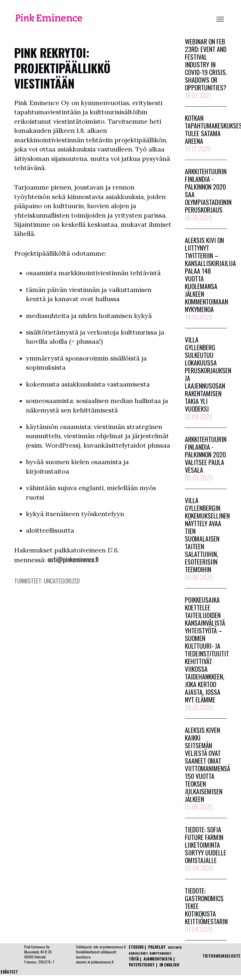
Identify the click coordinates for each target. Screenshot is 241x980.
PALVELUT (157, 947)
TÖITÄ (134, 959)
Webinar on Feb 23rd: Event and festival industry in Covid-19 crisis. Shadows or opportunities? (206, 68)
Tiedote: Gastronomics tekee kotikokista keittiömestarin (206, 910)
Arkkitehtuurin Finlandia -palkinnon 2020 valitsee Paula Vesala (206, 458)
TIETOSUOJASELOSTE (222, 956)
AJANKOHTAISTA (158, 959)
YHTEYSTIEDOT (142, 964)
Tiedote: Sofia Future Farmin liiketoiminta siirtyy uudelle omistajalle (206, 849)
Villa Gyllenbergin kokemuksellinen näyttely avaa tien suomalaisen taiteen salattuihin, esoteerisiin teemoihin (207, 539)
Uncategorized (62, 581)
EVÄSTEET (9, 972)
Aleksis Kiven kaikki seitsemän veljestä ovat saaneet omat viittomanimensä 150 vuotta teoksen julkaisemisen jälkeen (207, 768)
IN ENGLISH (169, 964)
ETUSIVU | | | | (156, 956)
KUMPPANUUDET (161, 953)
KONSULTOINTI (138, 953)
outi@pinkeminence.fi (73, 559)
